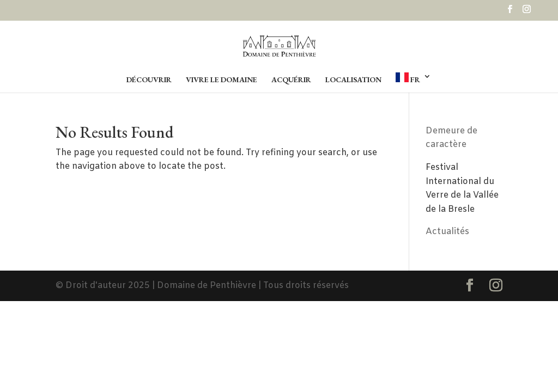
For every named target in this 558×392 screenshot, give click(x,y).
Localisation (353, 80)
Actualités (447, 232)
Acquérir (291, 80)
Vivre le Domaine (222, 80)
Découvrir (149, 80)
